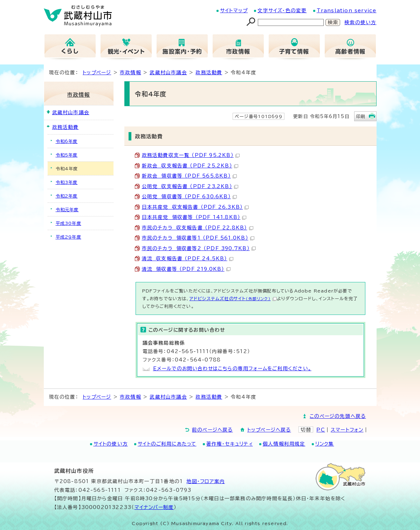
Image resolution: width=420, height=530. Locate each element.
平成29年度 (68, 237)
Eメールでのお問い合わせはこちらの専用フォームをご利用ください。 (232, 369)
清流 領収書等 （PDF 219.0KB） (186, 269)
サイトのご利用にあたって (167, 444)
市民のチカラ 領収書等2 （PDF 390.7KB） (199, 248)
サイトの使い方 (111, 444)
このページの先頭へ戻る (338, 416)
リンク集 (325, 444)
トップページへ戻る (269, 430)
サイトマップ (234, 11)
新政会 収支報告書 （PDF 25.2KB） (190, 166)
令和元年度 (67, 209)
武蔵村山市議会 (168, 73)
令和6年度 (67, 141)
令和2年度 (67, 196)
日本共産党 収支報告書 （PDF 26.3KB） (195, 207)
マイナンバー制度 (154, 507)
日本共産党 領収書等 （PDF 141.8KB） (194, 217)
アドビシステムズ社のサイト (233, 298)
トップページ (97, 73)
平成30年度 (68, 223)
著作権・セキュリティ (230, 444)
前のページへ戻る (212, 430)
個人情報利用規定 (284, 444)
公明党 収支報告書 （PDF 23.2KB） (190, 186)
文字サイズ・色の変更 (282, 11)
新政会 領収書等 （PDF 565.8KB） (189, 176)
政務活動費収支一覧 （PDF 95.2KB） (191, 155)
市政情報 (130, 73)
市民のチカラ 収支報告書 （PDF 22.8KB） (198, 228)
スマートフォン (347, 430)
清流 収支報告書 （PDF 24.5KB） (188, 259)
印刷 (361, 116)
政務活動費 (209, 73)
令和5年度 (67, 155)
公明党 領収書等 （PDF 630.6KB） (189, 197)
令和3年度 (67, 182)
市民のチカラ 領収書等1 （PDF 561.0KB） (198, 238)
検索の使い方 (360, 22)
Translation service (347, 11)
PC (321, 430)
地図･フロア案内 (206, 481)
